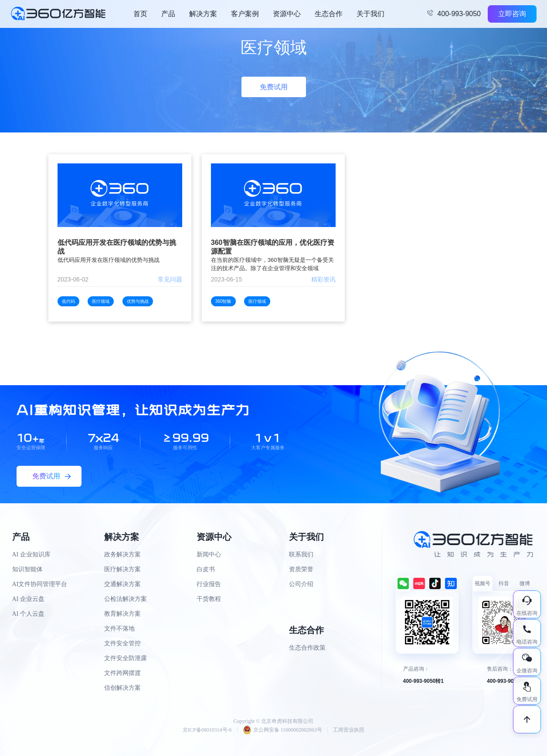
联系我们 (301, 554)
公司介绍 (301, 584)
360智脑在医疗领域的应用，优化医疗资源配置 (273, 247)
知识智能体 (27, 569)
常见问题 (170, 279)
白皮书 (206, 569)
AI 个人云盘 (28, 614)
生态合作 (329, 14)
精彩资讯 (323, 279)
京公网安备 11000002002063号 (283, 730)
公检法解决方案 (126, 599)
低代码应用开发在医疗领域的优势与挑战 (117, 247)
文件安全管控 (122, 643)
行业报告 (209, 584)
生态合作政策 (307, 648)
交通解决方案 (122, 584)
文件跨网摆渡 (122, 673)
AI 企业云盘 (28, 599)
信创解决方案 (122, 688)
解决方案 (203, 14)
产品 (168, 14)
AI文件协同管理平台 (40, 584)
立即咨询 (512, 14)
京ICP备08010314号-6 (207, 730)
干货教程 (209, 599)
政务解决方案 (122, 554)
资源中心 (287, 14)
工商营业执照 (349, 730)
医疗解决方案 (122, 569)
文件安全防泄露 (126, 658)
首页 (140, 14)
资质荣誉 (301, 569)
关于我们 (370, 14)
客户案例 (245, 14)
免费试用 (274, 87)
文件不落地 (119, 629)
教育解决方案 (122, 614)
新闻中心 (209, 554)
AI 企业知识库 (31, 554)
